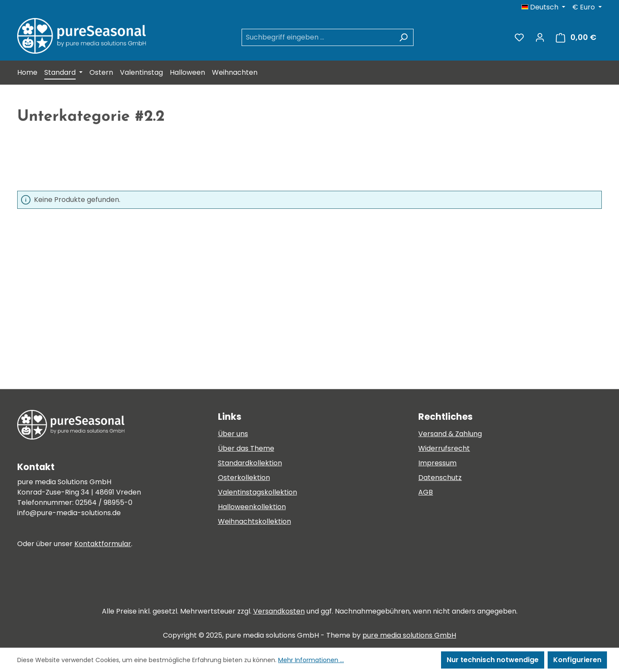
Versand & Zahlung (450, 434)
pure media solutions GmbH (409, 635)
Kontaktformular (103, 544)
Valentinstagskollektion (257, 492)
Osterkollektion (244, 478)
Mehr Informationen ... (311, 660)
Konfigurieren (577, 660)
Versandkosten (279, 611)
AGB (426, 492)
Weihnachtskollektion (254, 521)
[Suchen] (403, 37)
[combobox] (318, 37)
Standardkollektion (250, 463)
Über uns (233, 434)
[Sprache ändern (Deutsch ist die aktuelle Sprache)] (543, 7)
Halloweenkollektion (252, 507)
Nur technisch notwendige (493, 660)
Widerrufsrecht (444, 448)
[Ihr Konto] (540, 37)
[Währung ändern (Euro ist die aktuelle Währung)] (587, 7)
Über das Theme (246, 448)
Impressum (437, 463)
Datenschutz (440, 478)
